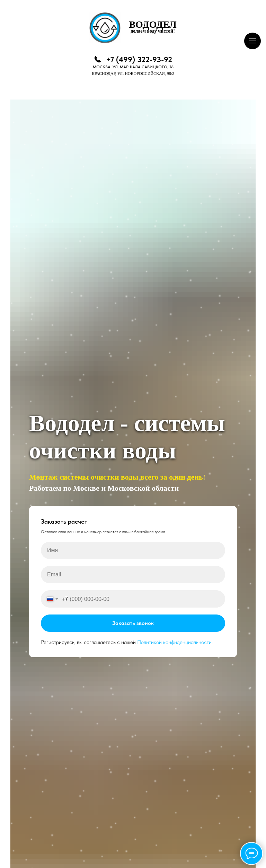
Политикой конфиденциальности (174, 642)
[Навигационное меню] (252, 41)
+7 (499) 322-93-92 (139, 59)
